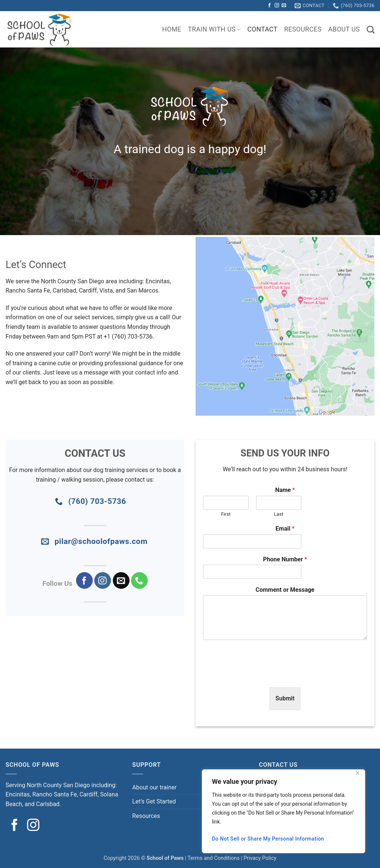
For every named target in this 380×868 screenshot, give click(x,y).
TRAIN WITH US (214, 29)
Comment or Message (285, 590)
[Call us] (139, 580)
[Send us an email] (284, 6)
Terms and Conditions (213, 858)
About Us (344, 29)
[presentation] (259, 675)
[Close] (357, 773)
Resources (303, 29)
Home (172, 29)
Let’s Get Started (154, 801)
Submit (285, 698)
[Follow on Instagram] (277, 6)
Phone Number (285, 559)
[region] (284, 811)
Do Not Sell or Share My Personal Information (268, 839)
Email (285, 529)
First (226, 514)
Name (285, 490)
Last (279, 514)
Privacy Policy (260, 858)
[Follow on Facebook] (269, 6)
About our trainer (154, 787)
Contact (263, 29)
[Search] (371, 29)
